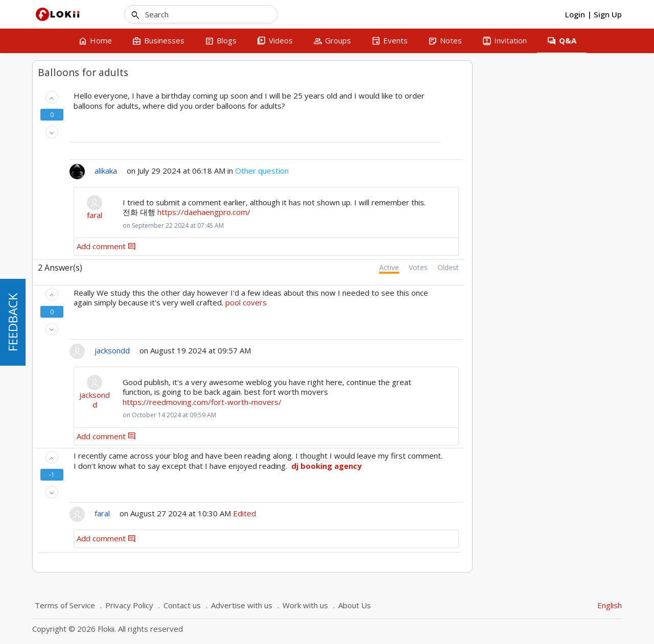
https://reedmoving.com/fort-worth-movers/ (352, 402)
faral (244, 215)
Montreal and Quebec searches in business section (110, 302)
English (610, 605)
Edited (394, 513)
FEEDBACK (13, 322)
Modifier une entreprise (101, 265)
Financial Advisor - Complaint (108, 249)
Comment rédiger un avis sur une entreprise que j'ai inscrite (108, 157)
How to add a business (99, 133)
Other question (412, 171)
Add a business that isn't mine (107, 203)
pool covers (396, 302)
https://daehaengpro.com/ (354, 212)
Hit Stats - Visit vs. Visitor (103, 183)
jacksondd (244, 400)
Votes (568, 268)
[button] (201, 97)
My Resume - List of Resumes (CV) (108, 229)
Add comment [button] (256, 246)
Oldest (598, 268)
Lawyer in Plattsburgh (97, 281)
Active (539, 268)
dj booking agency (476, 466)
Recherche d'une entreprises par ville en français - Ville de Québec (106, 108)
